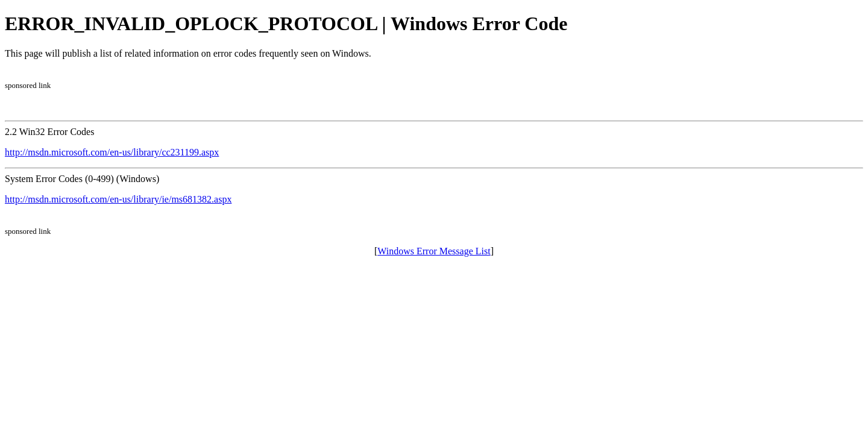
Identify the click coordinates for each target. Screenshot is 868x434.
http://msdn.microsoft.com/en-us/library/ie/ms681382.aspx (118, 199)
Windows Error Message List (434, 251)
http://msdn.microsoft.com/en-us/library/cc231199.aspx (112, 152)
